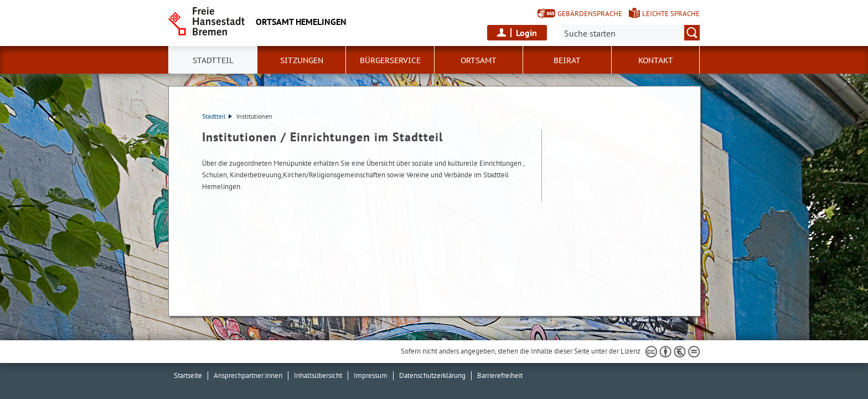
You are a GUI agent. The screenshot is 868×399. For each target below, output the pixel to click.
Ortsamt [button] (479, 60)
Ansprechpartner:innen (248, 375)
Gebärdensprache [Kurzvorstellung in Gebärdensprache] (590, 14)
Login (526, 33)
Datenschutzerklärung (432, 375)
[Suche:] (631, 33)
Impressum (371, 375)
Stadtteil (217, 116)
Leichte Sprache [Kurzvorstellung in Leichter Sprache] (671, 14)
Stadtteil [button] (213, 60)
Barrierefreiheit (500, 375)
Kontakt (656, 60)
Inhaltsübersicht (318, 375)
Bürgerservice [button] (390, 60)
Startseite (188, 375)
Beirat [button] (567, 60)
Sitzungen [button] (302, 60)
